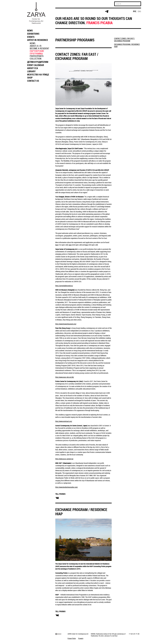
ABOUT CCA (33, 68)
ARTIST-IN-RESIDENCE (38, 40)
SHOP (30, 78)
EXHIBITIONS (33, 34)
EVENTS (31, 37)
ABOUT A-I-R (36, 46)
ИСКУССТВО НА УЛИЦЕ (38, 75)
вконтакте (57, 498)
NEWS (30, 31)
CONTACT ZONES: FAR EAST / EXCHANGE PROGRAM (77, 56)
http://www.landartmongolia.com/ (67, 487)
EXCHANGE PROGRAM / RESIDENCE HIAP (81, 512)
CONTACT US (33, 81)
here (57, 245)
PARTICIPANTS (37, 56)
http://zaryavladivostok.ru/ (64, 286)
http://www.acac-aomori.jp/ (64, 459)
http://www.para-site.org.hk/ (65, 377)
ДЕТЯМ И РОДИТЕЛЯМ (38, 62)
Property (81, 638)
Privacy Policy (72, 638)
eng (139, 11)
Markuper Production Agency (32, 634)
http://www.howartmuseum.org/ (66, 324)
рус (135, 11)
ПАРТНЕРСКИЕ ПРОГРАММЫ (37, 52)
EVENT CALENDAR (36, 65)
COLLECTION (36, 59)
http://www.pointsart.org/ (64, 421)
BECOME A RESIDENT (39, 48)
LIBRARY (31, 71)
